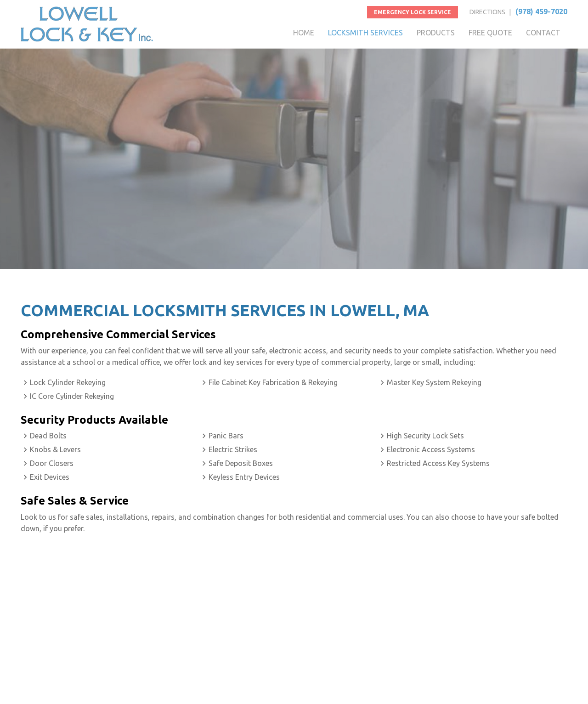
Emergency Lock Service (413, 12)
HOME (304, 33)
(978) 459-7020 (541, 11)
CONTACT (543, 33)
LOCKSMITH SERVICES (365, 33)
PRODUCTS (436, 33)
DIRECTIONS (487, 12)
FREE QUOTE (490, 33)
